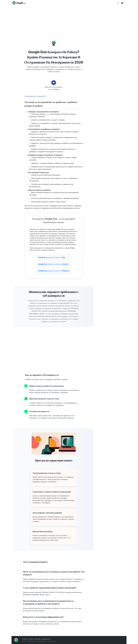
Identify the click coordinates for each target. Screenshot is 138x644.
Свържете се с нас (52, 641)
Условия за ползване (28, 639)
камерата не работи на (52, 257)
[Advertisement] (69, 20)
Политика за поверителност (43, 639)
